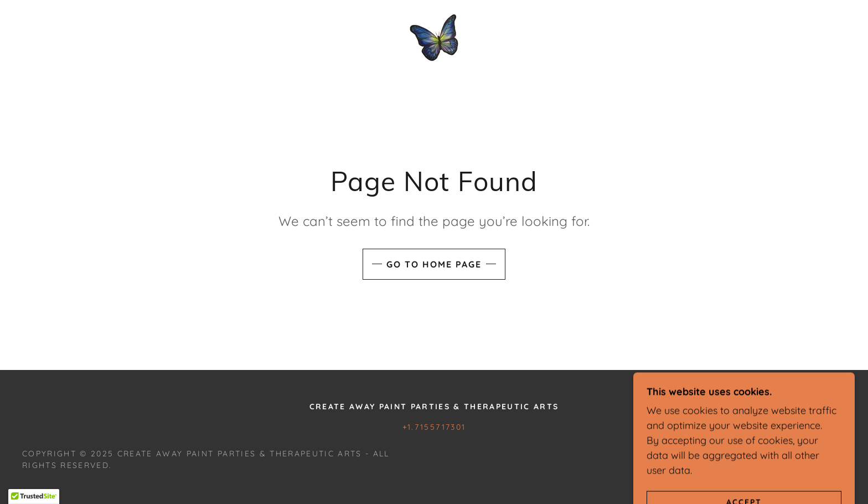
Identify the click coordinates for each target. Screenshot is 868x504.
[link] (434, 37)
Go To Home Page (434, 264)
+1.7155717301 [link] (434, 427)
